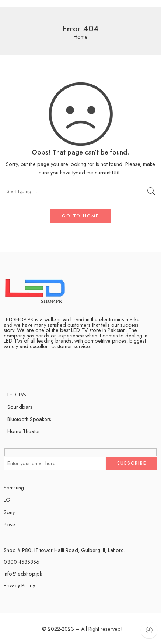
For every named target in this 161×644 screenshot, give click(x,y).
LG (7, 500)
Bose (9, 524)
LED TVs (17, 394)
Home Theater (24, 431)
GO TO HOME (80, 216)
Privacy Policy (19, 585)
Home (81, 37)
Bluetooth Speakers (29, 419)
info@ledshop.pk (23, 574)
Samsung (14, 487)
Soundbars (20, 407)
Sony (9, 512)
